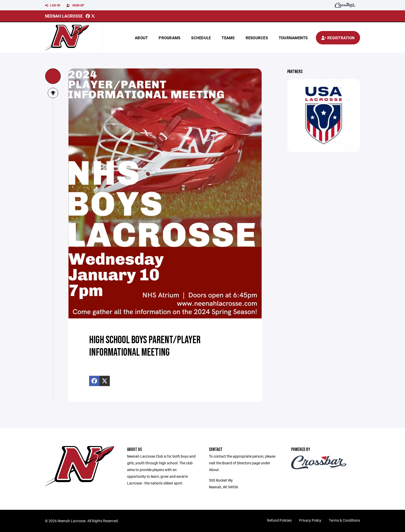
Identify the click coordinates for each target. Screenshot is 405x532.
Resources (257, 38)
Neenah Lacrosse (64, 16)
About (141, 38)
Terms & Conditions (344, 520)
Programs (169, 38)
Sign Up (75, 5)
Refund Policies (279, 520)
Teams (228, 38)
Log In (52, 5)
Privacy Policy (310, 520)
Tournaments (293, 38)
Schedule (201, 38)
